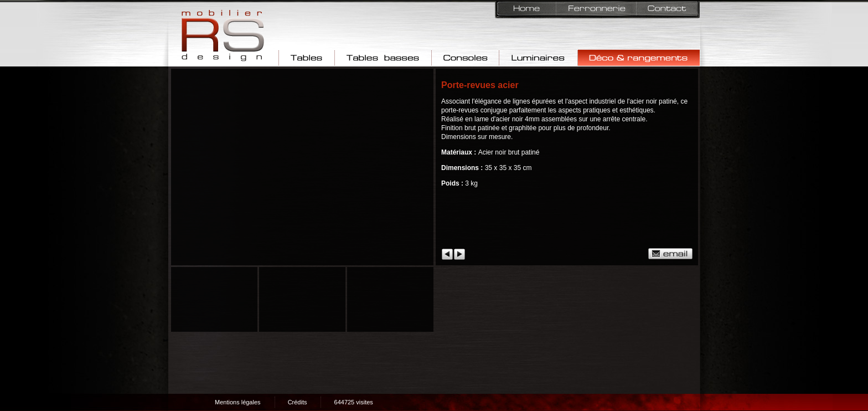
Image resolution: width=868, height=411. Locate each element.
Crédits (298, 402)
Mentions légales (238, 402)
